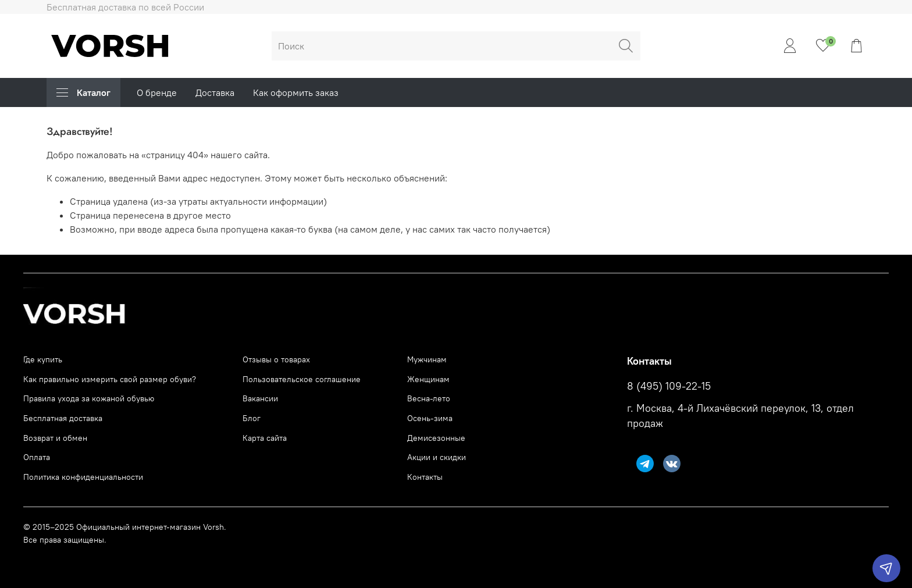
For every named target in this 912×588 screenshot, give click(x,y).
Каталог (83, 92)
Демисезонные (436, 438)
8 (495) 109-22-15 (669, 386)
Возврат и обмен (55, 438)
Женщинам (428, 379)
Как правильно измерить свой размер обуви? (110, 379)
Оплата (37, 457)
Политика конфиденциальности (83, 477)
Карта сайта (265, 438)
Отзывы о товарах (276, 359)
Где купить (43, 359)
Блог (252, 418)
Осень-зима (430, 418)
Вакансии (260, 398)
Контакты (425, 477)
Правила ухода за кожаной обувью (89, 398)
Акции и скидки (437, 457)
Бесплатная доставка (63, 418)
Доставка (215, 92)
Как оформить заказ (296, 92)
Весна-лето (429, 398)
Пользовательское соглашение (302, 379)
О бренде (157, 92)
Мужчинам (427, 359)
